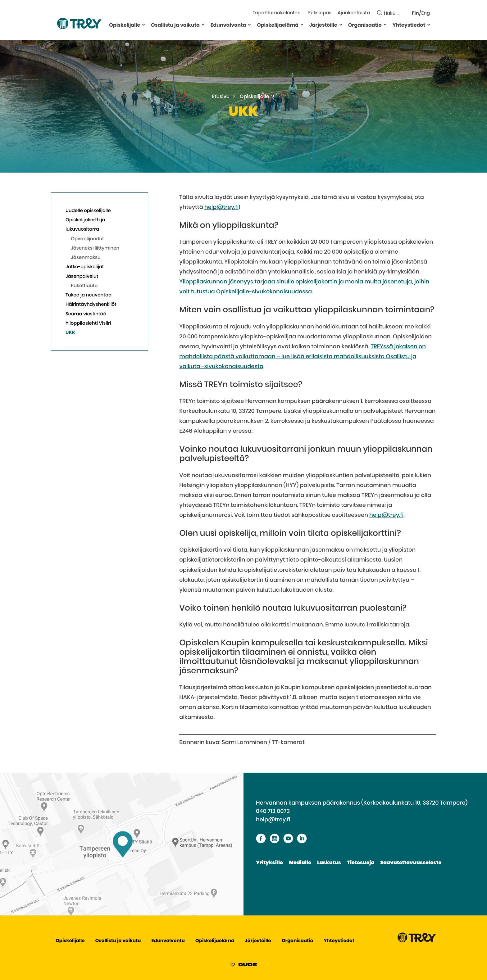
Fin (415, 14)
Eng (426, 14)
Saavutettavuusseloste (411, 863)
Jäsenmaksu (86, 258)
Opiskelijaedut (87, 239)
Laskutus (329, 863)
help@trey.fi (221, 207)
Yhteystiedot (409, 25)
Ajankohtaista (354, 13)
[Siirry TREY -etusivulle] (417, 941)
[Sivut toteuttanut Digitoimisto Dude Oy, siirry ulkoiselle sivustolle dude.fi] (244, 966)
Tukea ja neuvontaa (89, 295)
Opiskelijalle (125, 25)
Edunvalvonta (228, 25)
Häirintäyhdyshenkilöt (91, 305)
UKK (70, 333)
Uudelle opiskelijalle (88, 211)
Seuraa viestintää (86, 314)
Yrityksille (269, 863)
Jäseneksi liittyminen (95, 248)
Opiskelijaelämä (278, 25)
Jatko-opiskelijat (85, 267)
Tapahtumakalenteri (276, 13)
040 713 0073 (273, 811)
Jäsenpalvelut (82, 277)
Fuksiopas (320, 13)
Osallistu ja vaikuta (175, 25)
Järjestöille (323, 25)
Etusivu (221, 97)
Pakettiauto (84, 286)
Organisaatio (365, 25)
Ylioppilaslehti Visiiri (88, 324)
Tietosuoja (361, 863)
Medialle (300, 863)
